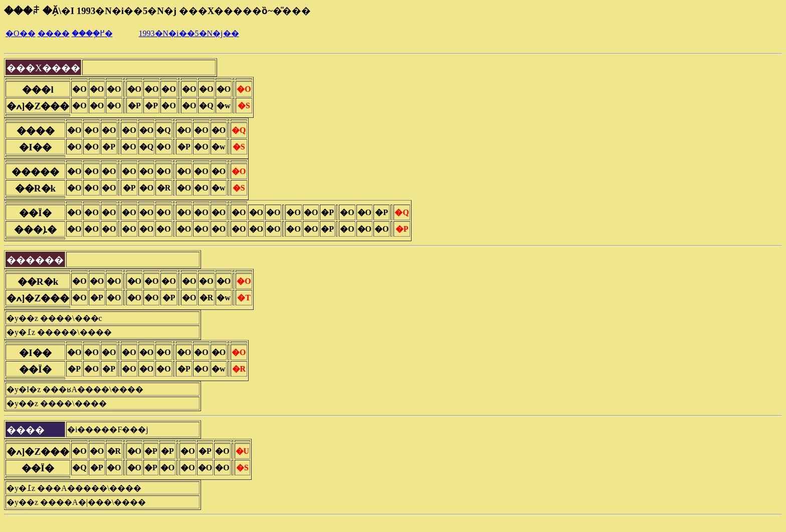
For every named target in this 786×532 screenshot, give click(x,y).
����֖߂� (92, 33)
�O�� (21, 33)
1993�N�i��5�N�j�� (189, 33)
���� (54, 33)
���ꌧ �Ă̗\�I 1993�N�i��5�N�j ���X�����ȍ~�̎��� (157, 11)
